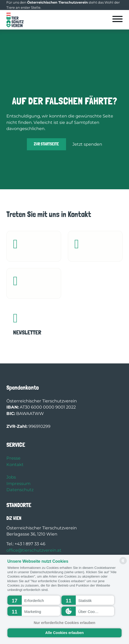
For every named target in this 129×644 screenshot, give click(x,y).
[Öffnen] (117, 19)
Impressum (18, 483)
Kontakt (15, 464)
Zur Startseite (46, 144)
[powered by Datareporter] (123, 564)
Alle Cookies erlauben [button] (64, 633)
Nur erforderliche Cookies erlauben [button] (65, 623)
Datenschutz (20, 490)
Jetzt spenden (87, 144)
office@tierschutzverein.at (34, 550)
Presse (13, 458)
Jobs (11, 477)
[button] (34, 600)
